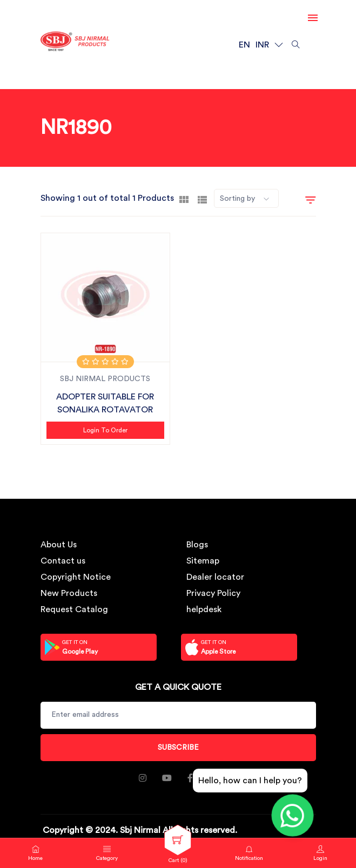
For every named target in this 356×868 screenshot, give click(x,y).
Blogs (197, 545)
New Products (69, 593)
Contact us (63, 561)
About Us (59, 545)
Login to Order (105, 430)
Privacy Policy (213, 593)
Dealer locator (215, 577)
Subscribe (178, 748)
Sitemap (203, 561)
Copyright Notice (76, 577)
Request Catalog (74, 609)
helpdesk (204, 609)
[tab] (184, 199)
